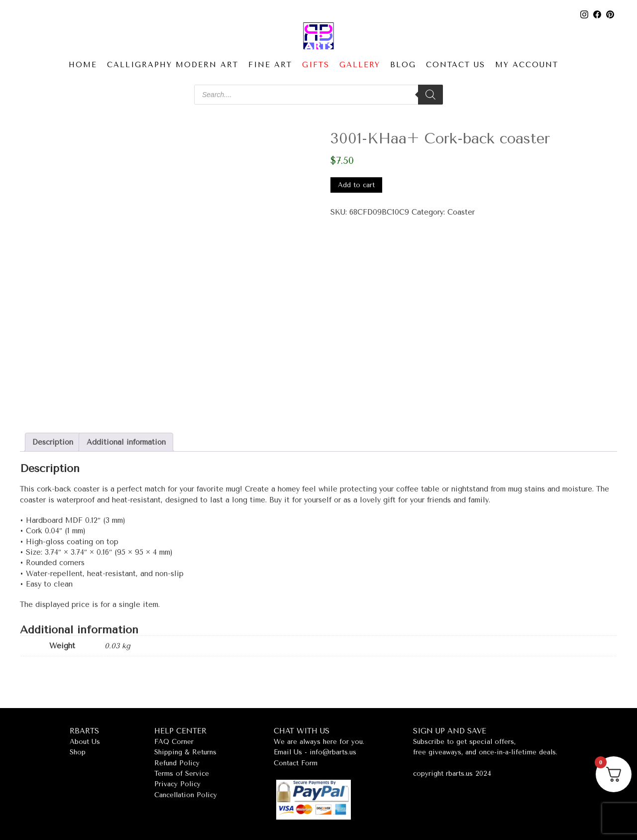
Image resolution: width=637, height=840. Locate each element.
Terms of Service (182, 774)
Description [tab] (53, 442)
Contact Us (456, 65)
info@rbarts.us (333, 752)
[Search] (430, 95)
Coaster (461, 212)
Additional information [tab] (126, 442)
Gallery (360, 65)
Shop (78, 752)
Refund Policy (177, 763)
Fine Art (270, 65)
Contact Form (296, 763)
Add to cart (356, 185)
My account (527, 65)
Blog (403, 65)
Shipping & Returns (185, 752)
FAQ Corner (174, 742)
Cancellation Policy (186, 795)
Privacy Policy (177, 784)
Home (83, 65)
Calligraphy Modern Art (173, 65)
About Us (85, 742)
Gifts (316, 65)
